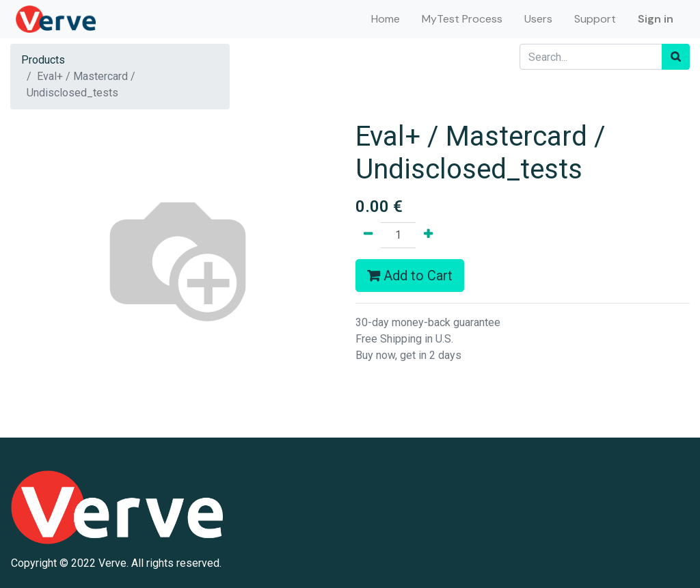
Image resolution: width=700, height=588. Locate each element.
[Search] (676, 57)
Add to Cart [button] (410, 276)
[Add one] (428, 235)
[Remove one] (368, 235)
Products (43, 60)
